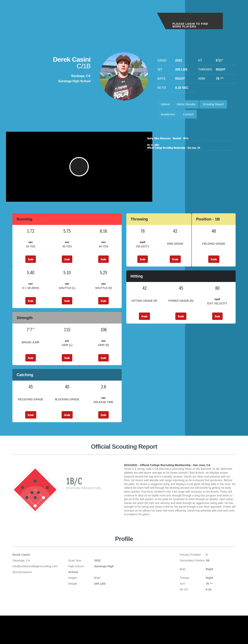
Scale (31, 265)
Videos (166, 105)
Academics (169, 116)
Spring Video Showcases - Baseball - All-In (190, 139)
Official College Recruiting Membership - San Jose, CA (190, 148)
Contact (190, 116)
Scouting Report (217, 105)
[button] (80, 170)
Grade (175, 265)
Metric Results (188, 105)
